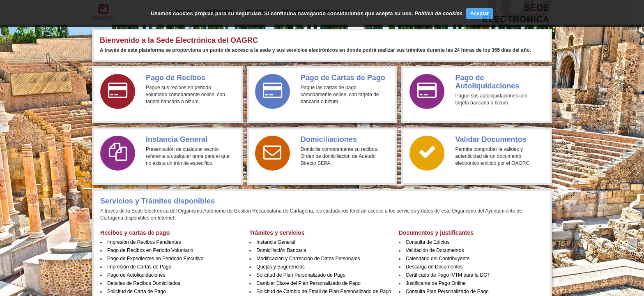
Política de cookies (438, 13)
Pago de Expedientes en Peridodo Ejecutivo (155, 259)
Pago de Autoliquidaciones (136, 275)
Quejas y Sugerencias (280, 267)
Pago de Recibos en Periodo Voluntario (150, 250)
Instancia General (276, 242)
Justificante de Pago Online (436, 283)
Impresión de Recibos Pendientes (144, 242)
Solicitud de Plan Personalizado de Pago (301, 275)
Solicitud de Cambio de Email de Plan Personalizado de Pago (324, 291)
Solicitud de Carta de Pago (137, 291)
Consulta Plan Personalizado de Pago (447, 291)
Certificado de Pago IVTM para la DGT (448, 275)
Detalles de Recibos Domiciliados (144, 283)
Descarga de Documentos (434, 267)
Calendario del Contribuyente (438, 259)
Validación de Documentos (435, 250)
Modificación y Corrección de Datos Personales (308, 259)
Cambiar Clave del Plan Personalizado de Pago (308, 283)
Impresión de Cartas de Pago (139, 267)
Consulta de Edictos (428, 242)
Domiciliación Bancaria (281, 250)
